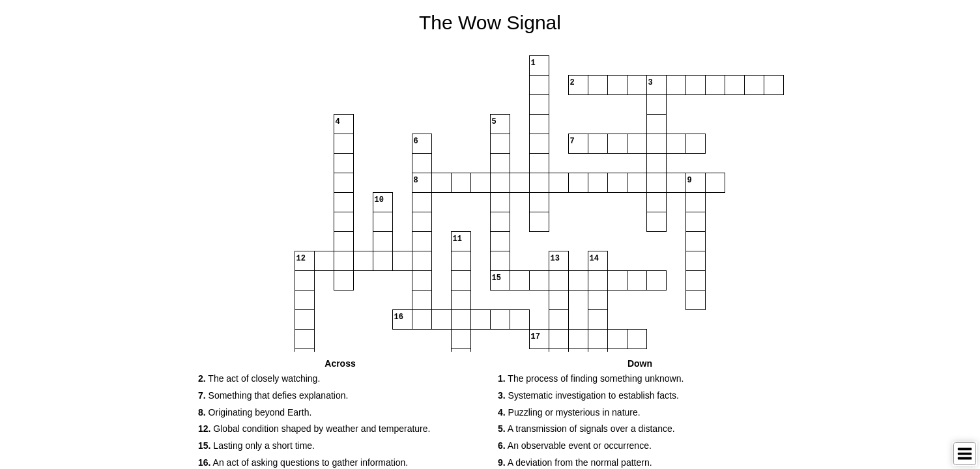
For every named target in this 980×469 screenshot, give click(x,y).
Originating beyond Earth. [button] (255, 412)
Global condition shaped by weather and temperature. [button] (314, 429)
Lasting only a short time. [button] (256, 446)
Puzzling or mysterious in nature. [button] (569, 412)
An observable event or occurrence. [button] (575, 446)
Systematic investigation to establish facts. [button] (588, 395)
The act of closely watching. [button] (259, 378)
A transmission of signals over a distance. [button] (586, 429)
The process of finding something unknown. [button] (591, 378)
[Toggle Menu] (965, 454)
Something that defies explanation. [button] (273, 395)
